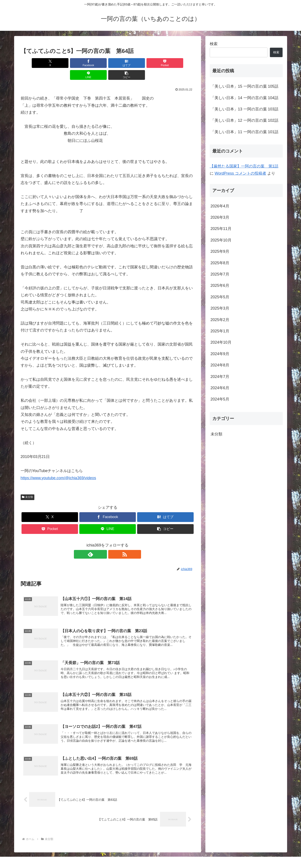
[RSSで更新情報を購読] (113, 542)
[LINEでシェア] (151, 63)
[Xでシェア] (35, 63)
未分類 (28, 485)
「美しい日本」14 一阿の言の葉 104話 (244, 98)
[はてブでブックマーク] (93, 63)
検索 (214, 44)
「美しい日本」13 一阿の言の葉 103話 (244, 109)
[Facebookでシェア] (64, 63)
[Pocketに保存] (122, 63)
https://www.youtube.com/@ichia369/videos (58, 466)
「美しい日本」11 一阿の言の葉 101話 (244, 132)
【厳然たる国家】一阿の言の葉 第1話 (244, 166)
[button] (180, 63)
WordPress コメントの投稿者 (241, 173)
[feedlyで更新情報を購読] (103, 542)
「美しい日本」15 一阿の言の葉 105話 (244, 86)
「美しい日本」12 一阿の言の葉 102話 (244, 120)
